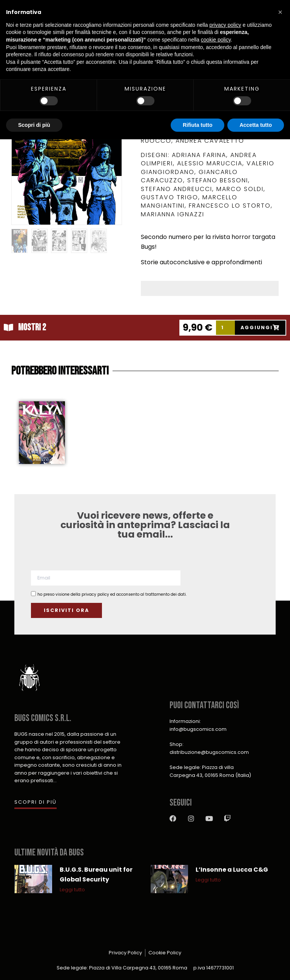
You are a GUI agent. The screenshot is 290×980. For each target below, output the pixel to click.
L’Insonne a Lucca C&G (232, 870)
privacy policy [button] (225, 25)
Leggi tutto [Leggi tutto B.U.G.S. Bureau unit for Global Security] (72, 890)
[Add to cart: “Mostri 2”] (261, 328)
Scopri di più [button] (34, 125)
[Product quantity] (225, 328)
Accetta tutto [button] (256, 125)
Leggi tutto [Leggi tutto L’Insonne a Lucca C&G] (208, 880)
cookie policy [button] (216, 40)
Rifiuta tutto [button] (198, 125)
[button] (280, 12)
